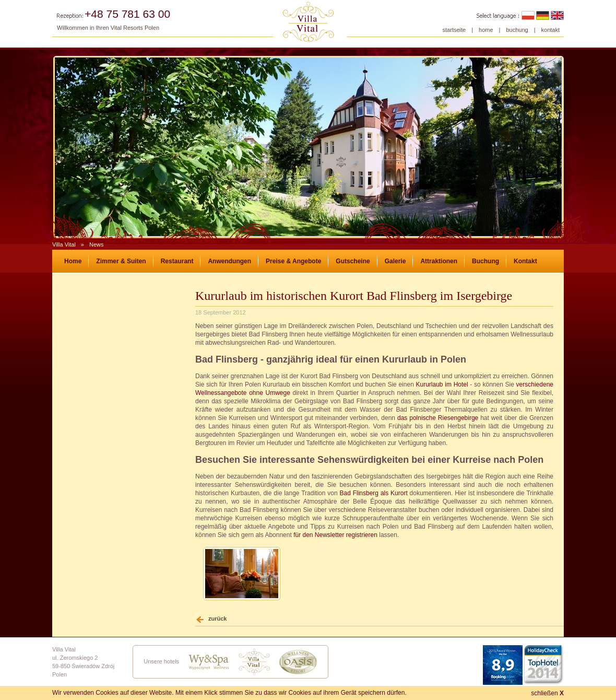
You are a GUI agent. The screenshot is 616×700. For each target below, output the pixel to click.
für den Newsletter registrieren (335, 535)
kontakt (550, 30)
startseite (454, 30)
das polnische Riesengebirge (438, 418)
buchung (517, 30)
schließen (547, 693)
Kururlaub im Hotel (442, 384)
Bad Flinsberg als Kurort (373, 493)
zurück (217, 619)
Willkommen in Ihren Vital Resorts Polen (108, 28)
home (486, 30)
